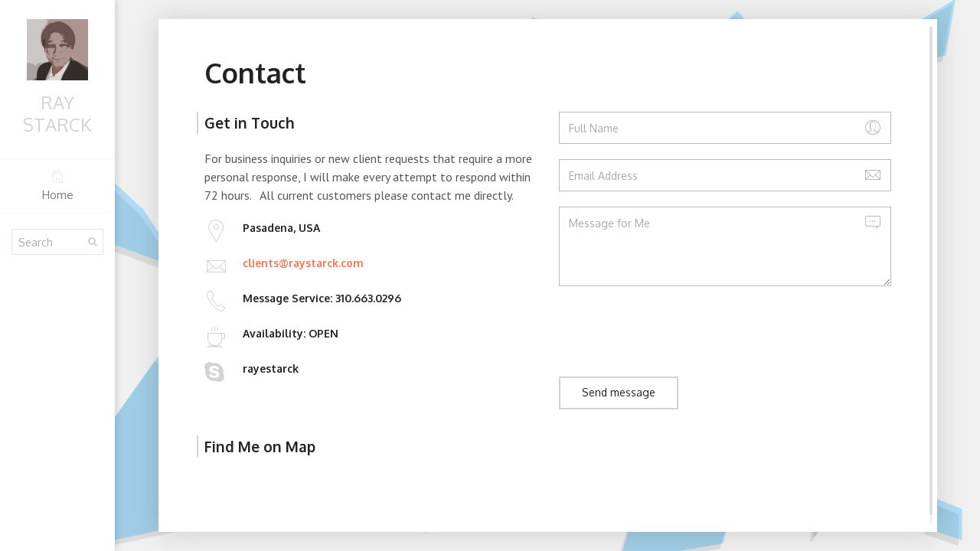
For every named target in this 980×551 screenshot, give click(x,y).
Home (57, 185)
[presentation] (675, 331)
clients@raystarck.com (303, 263)
